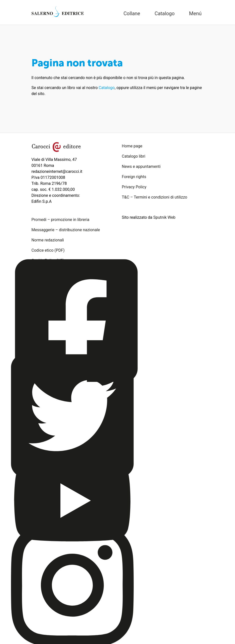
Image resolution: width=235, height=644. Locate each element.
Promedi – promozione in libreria (60, 220)
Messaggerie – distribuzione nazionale (66, 230)
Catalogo (107, 88)
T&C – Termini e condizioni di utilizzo (154, 197)
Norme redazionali (48, 240)
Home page (132, 146)
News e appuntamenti (141, 166)
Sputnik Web (165, 217)
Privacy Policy (134, 187)
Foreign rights (134, 177)
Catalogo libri (133, 156)
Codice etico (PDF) (48, 250)
